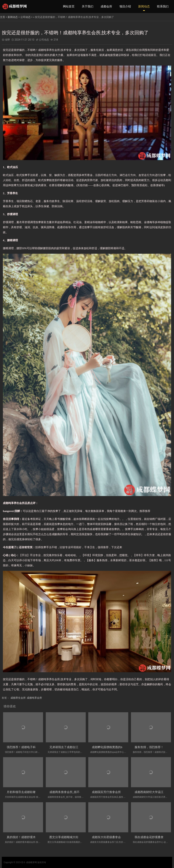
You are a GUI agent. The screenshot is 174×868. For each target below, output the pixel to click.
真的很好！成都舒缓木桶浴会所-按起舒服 (33, 837)
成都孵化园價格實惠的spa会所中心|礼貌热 (119, 747)
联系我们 (163, 6)
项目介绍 (125, 6)
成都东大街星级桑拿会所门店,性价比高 (117, 837)
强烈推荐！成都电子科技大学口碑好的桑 (33, 747)
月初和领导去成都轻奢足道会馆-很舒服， (33, 792)
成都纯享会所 (34, 698)
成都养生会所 (18, 698)
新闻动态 (144, 6)
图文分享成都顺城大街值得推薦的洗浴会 (75, 837)
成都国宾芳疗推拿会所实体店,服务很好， (118, 792)
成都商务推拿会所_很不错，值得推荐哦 (75, 792)
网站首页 (69, 6)
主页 (3, 17)
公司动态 (26, 17)
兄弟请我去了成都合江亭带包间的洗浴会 (75, 747)
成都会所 (106, 6)
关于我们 (88, 6)
